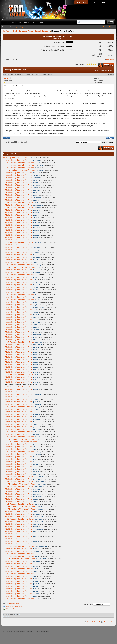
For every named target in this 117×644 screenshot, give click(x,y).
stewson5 (36, 312)
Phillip (35, 233)
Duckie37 (36, 367)
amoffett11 (36, 594)
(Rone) (35, 195)
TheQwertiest (37, 198)
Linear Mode (109, 70)
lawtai (35, 215)
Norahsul (36, 213)
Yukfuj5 (35, 409)
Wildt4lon (38, 203)
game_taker (38, 342)
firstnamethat (37, 494)
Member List (16, 22)
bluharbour (36, 422)
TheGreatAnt (39, 569)
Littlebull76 (36, 190)
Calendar (27, 22)
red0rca (37, 387)
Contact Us (30, 631)
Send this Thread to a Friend (14, 606)
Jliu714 (35, 282)
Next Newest (21, 142)
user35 (40, 442)
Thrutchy (36, 255)
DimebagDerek (38, 250)
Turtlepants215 (38, 178)
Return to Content (93, 622)
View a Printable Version (13, 603)
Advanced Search (109, 27)
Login (16, 27)
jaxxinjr (37, 504)
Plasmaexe (37, 414)
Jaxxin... (36, 325)
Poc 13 (37, 300)
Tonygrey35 (37, 247)
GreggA (35, 180)
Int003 (35, 340)
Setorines (36, 524)
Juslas (35, 200)
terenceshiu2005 (38, 205)
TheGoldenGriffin (38, 394)
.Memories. (37, 287)
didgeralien (37, 257)
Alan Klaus (36, 586)
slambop (36, 240)
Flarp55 (35, 292)
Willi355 (36, 173)
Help (35, 22)
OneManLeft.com (45, 631)
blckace (35, 210)
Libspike (36, 392)
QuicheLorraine (38, 474)
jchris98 (36, 238)
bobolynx (36, 277)
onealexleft (31, 158)
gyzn (35, 370)
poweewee (36, 228)
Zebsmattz (36, 270)
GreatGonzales (38, 290)
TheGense (36, 252)
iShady (35, 352)
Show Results (110, 59)
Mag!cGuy (36, 225)
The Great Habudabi (41, 546)
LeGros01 (36, 417)
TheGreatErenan (38, 285)
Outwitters (46, 31)
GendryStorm (39, 165)
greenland (36, 427)
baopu (35, 193)
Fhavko (35, 581)
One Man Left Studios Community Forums (18, 31)
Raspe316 (36, 302)
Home (6, 22)
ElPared (36, 183)
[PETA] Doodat (38, 315)
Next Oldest (10, 142)
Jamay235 (36, 218)
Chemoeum (37, 160)
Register (23, 27)
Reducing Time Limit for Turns (15, 158)
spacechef (36, 317)
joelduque (36, 230)
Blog (41, 22)
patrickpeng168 (38, 335)
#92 (112, 75)
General (38, 31)
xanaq (35, 449)
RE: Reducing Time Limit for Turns (18, 160)
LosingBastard (37, 345)
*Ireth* (37, 168)
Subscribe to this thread (13, 609)
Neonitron (36, 297)
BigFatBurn (38, 243)
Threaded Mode (99, 70)
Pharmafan (37, 223)
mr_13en (36, 305)
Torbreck (36, 175)
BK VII (50, 75)
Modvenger (37, 429)
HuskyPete (36, 245)
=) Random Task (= (39, 307)
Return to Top (108, 622)
